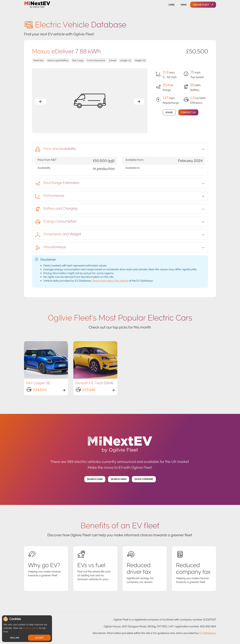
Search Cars (95, 479)
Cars (171, 5)
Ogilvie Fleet (203, 5)
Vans (183, 5)
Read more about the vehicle (110, 281)
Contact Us (188, 112)
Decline (15, 638)
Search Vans (119, 479)
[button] (120, 149)
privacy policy (31, 628)
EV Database (207, 633)
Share (169, 112)
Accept (39, 638)
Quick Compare (144, 479)
